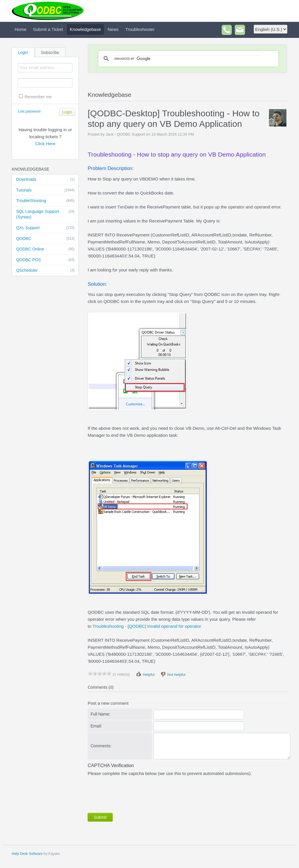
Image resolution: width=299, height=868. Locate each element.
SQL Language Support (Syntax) (45, 214)
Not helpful (173, 674)
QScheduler (45, 271)
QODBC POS (45, 260)
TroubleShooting (45, 201)
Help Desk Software (27, 854)
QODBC (45, 239)
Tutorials (45, 190)
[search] (187, 59)
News (113, 29)
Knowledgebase (85, 29)
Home (20, 29)
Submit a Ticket (48, 29)
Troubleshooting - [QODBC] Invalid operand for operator (147, 626)
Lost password (29, 111)
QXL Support (45, 228)
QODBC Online (45, 249)
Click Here (45, 144)
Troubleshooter (140, 29)
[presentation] (132, 793)
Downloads (45, 180)
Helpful (145, 674)
